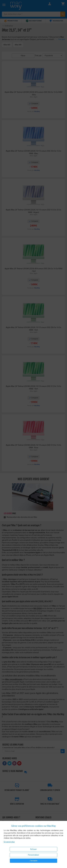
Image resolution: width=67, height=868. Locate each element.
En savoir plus (9, 842)
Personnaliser (33, 855)
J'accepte (33, 861)
